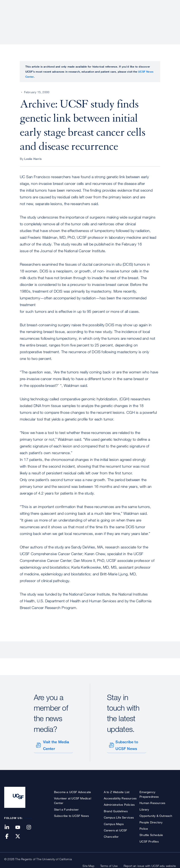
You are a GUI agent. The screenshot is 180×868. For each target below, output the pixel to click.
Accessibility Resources (120, 797)
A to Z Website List (117, 790)
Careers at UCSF (116, 829)
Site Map (88, 864)
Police (144, 827)
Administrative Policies (119, 803)
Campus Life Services (119, 816)
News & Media (145, 18)
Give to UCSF (160, 5)
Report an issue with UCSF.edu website (150, 864)
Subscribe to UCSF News (126, 744)
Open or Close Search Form (168, 18)
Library (144, 808)
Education (117, 18)
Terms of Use (109, 864)
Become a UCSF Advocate (72, 790)
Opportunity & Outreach (156, 814)
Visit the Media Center (55, 744)
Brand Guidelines (116, 809)
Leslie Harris (33, 159)
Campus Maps (114, 822)
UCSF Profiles (149, 840)
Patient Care (66, 18)
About (42, 18)
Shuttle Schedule (151, 833)
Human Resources (152, 801)
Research (92, 18)
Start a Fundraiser (66, 808)
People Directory (151, 821)
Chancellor (111, 835)
